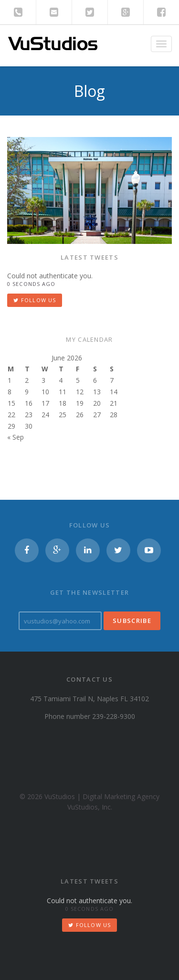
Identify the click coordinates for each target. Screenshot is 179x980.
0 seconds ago (31, 284)
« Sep (16, 437)
